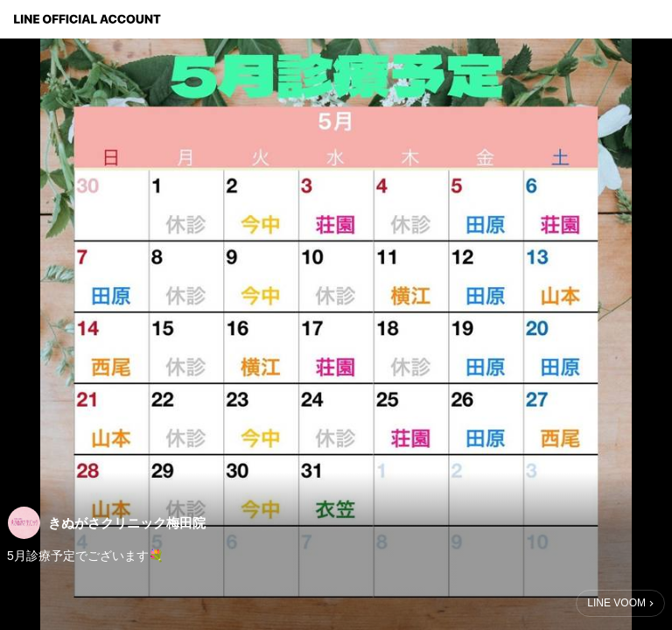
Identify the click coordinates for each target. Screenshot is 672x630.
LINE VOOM (616, 603)
